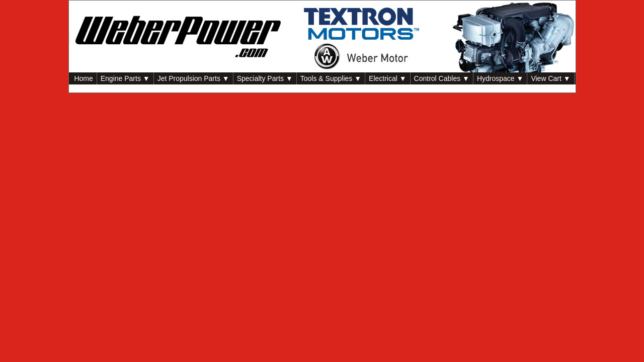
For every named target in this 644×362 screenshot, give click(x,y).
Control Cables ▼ (442, 78)
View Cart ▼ (550, 78)
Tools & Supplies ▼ (331, 78)
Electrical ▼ (388, 78)
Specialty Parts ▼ (265, 78)
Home (83, 78)
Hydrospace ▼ (500, 78)
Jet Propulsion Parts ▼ (193, 78)
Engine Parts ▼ (125, 78)
